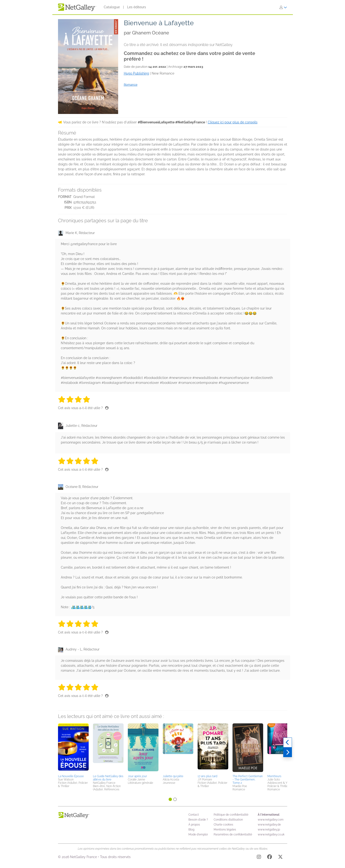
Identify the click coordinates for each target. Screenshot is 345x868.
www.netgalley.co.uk (271, 834)
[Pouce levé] (107, 408)
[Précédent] (288, 742)
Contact (194, 815)
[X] (280, 858)
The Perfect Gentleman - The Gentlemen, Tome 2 (248, 780)
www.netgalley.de (269, 825)
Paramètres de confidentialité (233, 834)
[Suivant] (288, 752)
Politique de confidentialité (231, 815)
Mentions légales (225, 830)
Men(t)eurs (274, 776)
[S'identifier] (283, 7)
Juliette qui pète (173, 776)
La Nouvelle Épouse (71, 776)
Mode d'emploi (198, 834)
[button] (73, 748)
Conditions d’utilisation (228, 820)
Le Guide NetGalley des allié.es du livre (108, 778)
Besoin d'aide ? (198, 820)
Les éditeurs (137, 7)
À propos (194, 825)
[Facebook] (270, 858)
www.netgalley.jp (269, 830)
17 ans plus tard (207, 776)
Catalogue (112, 7)
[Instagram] (259, 858)
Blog (191, 830)
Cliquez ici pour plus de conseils (233, 122)
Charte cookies (223, 825)
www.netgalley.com (271, 820)
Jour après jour (137, 776)
